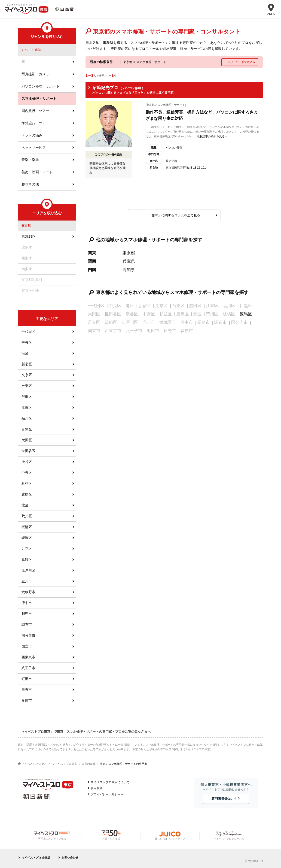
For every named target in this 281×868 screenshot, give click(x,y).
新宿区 (27, 364)
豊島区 (27, 494)
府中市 (27, 603)
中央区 (27, 342)
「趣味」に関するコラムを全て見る (174, 215)
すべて (26, 50)
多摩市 (27, 700)
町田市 (27, 679)
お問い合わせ (70, 858)
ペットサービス (34, 147)
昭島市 (27, 614)
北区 (25, 505)
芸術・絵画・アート (37, 172)
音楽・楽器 (30, 160)
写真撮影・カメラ (35, 74)
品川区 (27, 418)
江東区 (27, 407)
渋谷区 (27, 462)
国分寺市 (28, 635)
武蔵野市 (28, 592)
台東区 (27, 386)
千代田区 (28, 331)
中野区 (27, 473)
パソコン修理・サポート (41, 86)
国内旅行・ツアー (35, 111)
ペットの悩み (32, 135)
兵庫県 (129, 261)
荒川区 (27, 516)
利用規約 (97, 788)
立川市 (27, 581)
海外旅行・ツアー (35, 123)
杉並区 (27, 483)
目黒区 (27, 429)
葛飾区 (27, 559)
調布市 (27, 625)
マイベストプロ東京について (110, 782)
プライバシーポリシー (106, 794)
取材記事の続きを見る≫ (212, 136)
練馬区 (246, 314)
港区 (25, 353)
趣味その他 (30, 184)
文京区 (27, 375)
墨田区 (27, 397)
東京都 (129, 253)
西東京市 (28, 657)
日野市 (27, 690)
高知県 (129, 270)
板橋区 (27, 527)
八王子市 (28, 668)
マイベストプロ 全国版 (36, 858)
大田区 (27, 440)
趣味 (38, 50)
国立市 (27, 646)
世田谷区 (28, 451)
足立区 (27, 549)
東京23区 (29, 236)
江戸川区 (28, 570)
